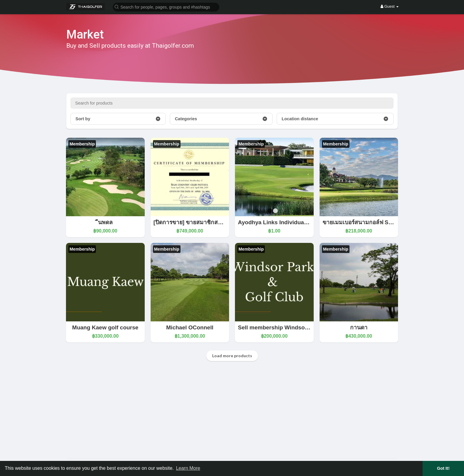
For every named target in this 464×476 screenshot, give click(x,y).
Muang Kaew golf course (105, 327)
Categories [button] (221, 119)
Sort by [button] (118, 119)
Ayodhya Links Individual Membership (289, 222)
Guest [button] (390, 6)
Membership (82, 144)
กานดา (359, 327)
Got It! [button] (443, 468)
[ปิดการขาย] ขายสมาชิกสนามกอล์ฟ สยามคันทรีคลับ (219, 222)
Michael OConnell (190, 327)
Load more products (232, 356)
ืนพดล (105, 222)
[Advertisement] (232, 411)
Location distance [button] (335, 119)
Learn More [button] (188, 468)
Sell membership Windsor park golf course (295, 327)
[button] (166, 7)
